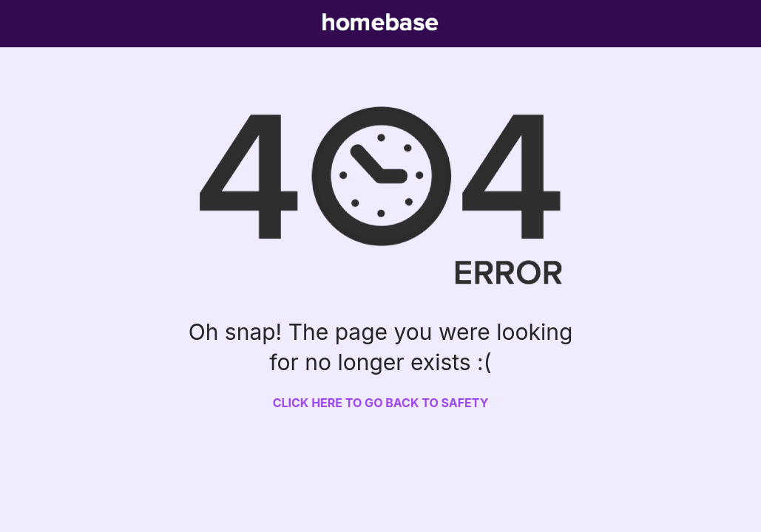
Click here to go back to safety (381, 403)
